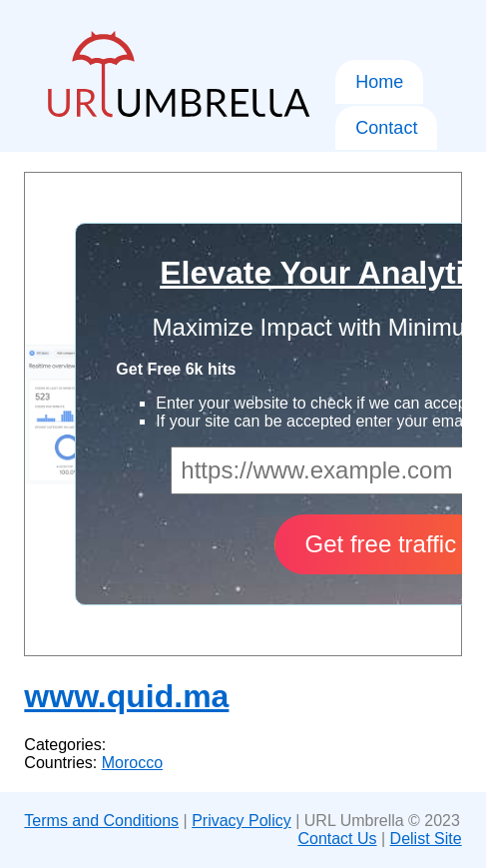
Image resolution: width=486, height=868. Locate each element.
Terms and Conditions (101, 821)
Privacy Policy (242, 821)
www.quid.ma (126, 696)
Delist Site (426, 839)
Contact (386, 128)
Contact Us (337, 839)
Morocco (132, 763)
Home (379, 82)
